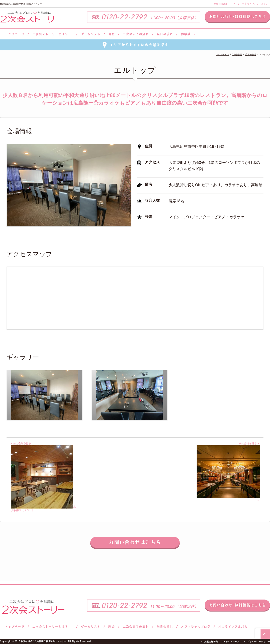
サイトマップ (237, 4)
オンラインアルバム (232, 627)
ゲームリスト (90, 34)
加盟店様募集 (221, 4)
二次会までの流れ (136, 34)
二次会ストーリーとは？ (53, 34)
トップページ (14, 34)
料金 (111, 34)
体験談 (186, 34)
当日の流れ (165, 34)
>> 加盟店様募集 (209, 642)
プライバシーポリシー (259, 4)
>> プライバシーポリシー (257, 642)
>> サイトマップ (231, 642)
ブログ (196, 627)
